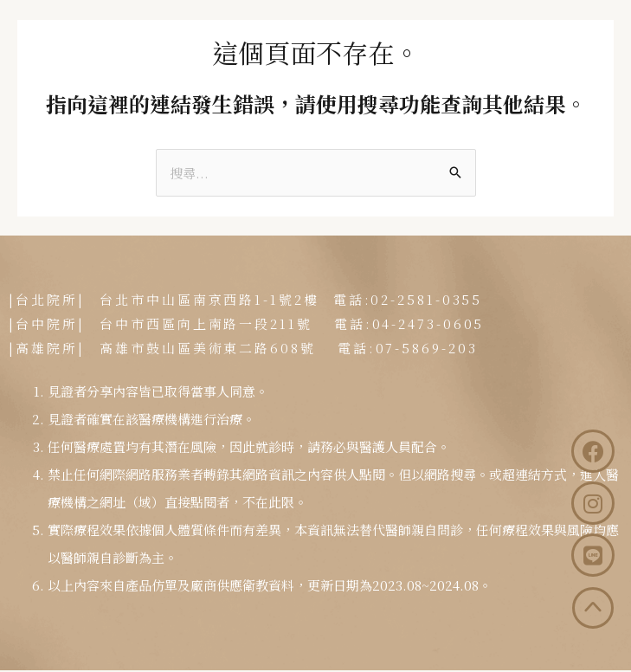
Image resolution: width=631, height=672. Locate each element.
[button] (578, 32)
